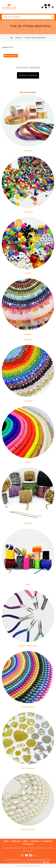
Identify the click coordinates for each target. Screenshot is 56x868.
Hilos (28, 585)
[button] (9, 47)
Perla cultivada (28, 829)
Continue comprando (28, 75)
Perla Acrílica (28, 707)
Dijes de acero (28, 768)
